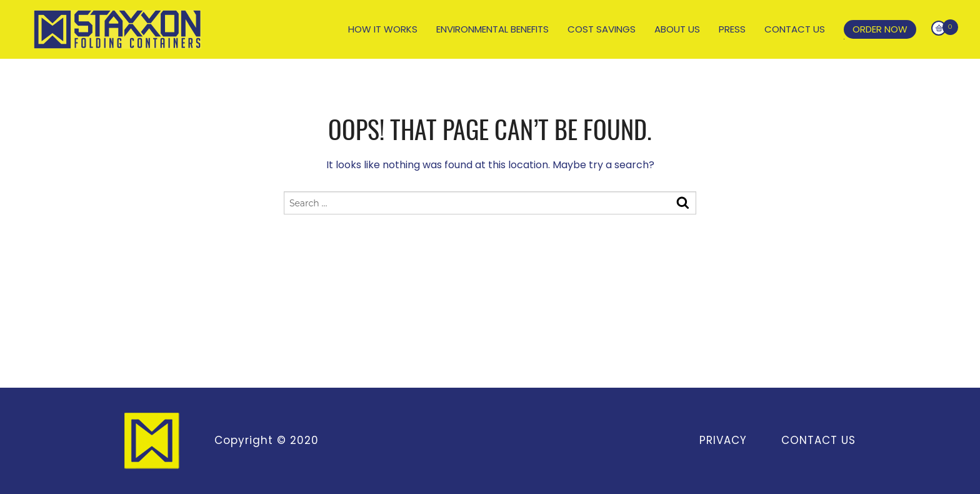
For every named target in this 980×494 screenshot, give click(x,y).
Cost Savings (602, 29)
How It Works (383, 29)
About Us (677, 29)
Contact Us (795, 29)
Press (732, 29)
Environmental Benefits (492, 29)
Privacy (722, 440)
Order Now (880, 29)
